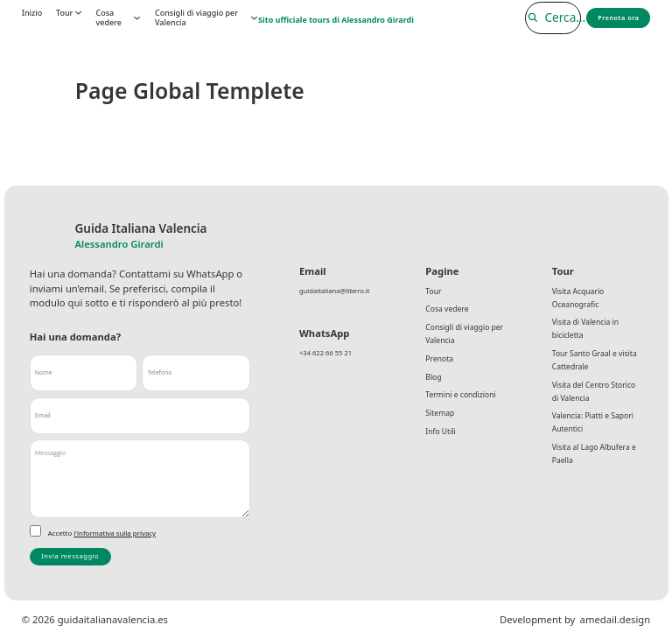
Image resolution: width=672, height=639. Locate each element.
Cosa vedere (108, 18)
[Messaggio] (140, 479)
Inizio (32, 13)
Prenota (440, 365)
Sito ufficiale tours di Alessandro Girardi (336, 20)
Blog (434, 385)
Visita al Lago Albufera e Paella (596, 466)
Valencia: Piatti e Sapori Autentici (595, 433)
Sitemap (441, 424)
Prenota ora (616, 18)
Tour (64, 13)
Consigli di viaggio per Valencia (196, 18)
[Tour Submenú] (78, 13)
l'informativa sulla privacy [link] (115, 533)
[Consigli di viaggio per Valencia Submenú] (254, 18)
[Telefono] (196, 373)
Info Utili (441, 443)
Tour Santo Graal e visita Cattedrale (597, 365)
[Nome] (84, 373)
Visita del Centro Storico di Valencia (596, 400)
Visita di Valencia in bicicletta (587, 332)
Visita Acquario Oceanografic (580, 299)
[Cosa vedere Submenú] (137, 18)
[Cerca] (544, 18)
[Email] (140, 416)
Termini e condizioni (462, 404)
